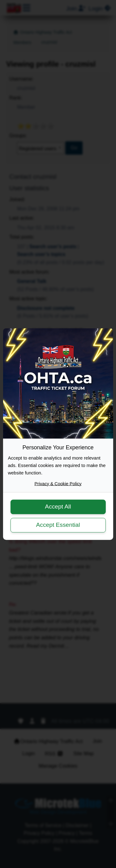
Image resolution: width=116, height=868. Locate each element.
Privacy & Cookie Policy (58, 484)
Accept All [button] (58, 507)
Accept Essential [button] (58, 525)
